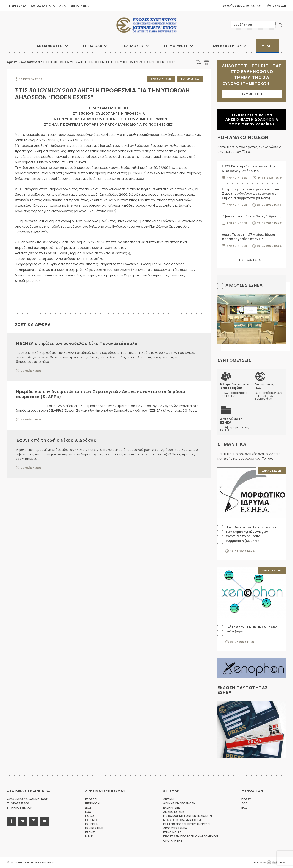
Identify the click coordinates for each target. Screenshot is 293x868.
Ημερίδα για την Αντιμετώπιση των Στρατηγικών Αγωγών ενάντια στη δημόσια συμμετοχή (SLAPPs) (101, 394)
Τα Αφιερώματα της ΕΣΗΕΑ (235, 424)
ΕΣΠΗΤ (90, 832)
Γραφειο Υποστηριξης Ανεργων (186, 824)
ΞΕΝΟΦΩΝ (92, 803)
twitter (22, 821)
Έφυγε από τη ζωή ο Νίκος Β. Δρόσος (56, 440)
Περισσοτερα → (252, 260)
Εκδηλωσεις (133, 46)
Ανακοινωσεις (50, 46)
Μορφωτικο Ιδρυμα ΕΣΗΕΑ (182, 820)
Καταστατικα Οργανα (48, 6)
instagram (33, 821)
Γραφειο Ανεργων (225, 46)
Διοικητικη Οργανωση (179, 803)
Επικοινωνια (80, 6)
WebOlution (277, 862)
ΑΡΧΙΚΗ (19, 46)
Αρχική (12, 62)
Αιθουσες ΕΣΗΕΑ (244, 285)
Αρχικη (168, 799)
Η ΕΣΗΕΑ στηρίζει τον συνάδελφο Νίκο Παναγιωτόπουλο (77, 343)
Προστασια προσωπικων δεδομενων (191, 836)
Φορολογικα (190, 79)
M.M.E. (89, 836)
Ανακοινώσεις (32, 62)
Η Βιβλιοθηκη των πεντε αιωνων (187, 816)
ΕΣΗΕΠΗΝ (92, 824)
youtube (44, 821)
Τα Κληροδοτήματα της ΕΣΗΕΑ (235, 390)
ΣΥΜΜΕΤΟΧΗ (252, 94)
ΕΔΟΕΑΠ (91, 799)
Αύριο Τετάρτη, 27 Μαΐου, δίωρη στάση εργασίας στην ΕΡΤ (248, 237)
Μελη (267, 46)
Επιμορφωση (176, 46)
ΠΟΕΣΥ (90, 816)
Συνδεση (280, 6)
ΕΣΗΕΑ (146, 25)
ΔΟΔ (88, 807)
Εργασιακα (93, 46)
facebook (11, 821)
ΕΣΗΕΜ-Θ (92, 820)
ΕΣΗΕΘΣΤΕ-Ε (94, 828)
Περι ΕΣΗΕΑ (18, 6)
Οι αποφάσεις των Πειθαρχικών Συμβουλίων (269, 391)
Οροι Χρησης (173, 840)
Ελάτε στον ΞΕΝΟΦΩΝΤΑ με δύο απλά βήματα (251, 629)
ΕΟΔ (88, 811)
